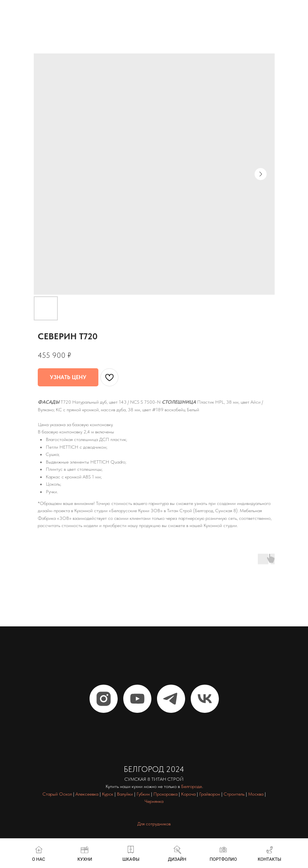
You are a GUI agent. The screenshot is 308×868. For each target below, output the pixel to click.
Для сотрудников (154, 824)
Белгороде (192, 786)
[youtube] (137, 699)
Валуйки (125, 794)
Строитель (234, 794)
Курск (108, 794)
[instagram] (104, 699)
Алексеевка (87, 794)
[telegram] (171, 699)
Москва (256, 794)
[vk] (205, 699)
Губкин (143, 794)
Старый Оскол (57, 794)
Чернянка (154, 801)
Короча (188, 794)
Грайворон (210, 794)
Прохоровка (165, 794)
